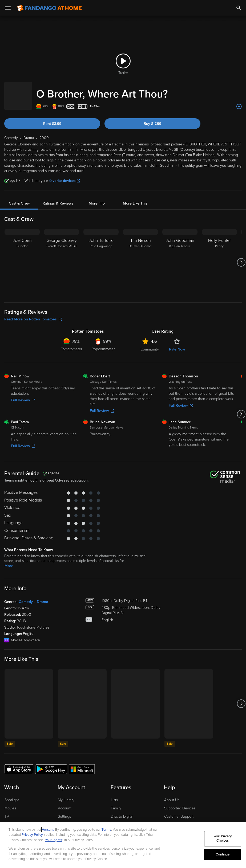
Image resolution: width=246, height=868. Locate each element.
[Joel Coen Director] (22, 257)
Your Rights (54, 840)
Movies (10, 803)
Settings (64, 811)
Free (8, 819)
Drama (43, 596)
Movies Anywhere (125, 819)
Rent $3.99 (52, 118)
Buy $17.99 (152, 118)
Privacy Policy (32, 835)
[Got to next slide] (241, 257)
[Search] (239, 8)
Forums (170, 819)
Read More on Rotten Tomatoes (33, 314)
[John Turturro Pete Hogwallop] (101, 257)
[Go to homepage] (49, 8)
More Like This (135, 198)
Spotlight (12, 795)
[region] (123, 845)
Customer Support (179, 811)
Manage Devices (71, 819)
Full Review (23, 395)
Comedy (26, 596)
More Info (97, 198)
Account (65, 803)
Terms (106, 830)
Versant (48, 830)
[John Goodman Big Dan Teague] (180, 257)
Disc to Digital (122, 811)
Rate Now (177, 344)
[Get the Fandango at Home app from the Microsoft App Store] (82, 764)
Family (116, 803)
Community (150, 344)
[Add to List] (239, 101)
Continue (223, 854)
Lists (114, 795)
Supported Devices (180, 803)
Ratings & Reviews (58, 198)
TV (7, 811)
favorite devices (65, 175)
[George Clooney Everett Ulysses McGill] (62, 257)
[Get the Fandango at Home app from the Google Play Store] (51, 764)
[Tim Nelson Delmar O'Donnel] (140, 257)
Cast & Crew (19, 198)
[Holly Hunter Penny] (219, 257)
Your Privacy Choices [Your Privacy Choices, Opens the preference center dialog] (223, 839)
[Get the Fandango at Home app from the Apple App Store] (19, 764)
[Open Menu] (8, 8)
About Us (172, 795)
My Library (66, 795)
